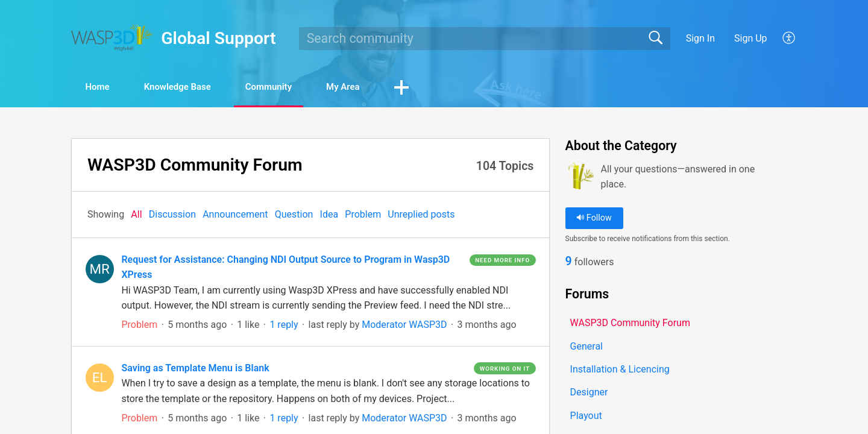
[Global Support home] (112, 38)
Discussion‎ (172, 215)
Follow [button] (594, 219)
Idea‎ (329, 215)
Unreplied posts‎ (421, 215)
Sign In (700, 38)
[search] (485, 39)
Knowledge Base (196, 88)
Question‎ (294, 215)
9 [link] (569, 263)
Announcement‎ (235, 215)
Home (105, 88)
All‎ (136, 215)
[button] (789, 39)
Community (299, 88)
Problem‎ (363, 215)
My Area (384, 88)
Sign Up (751, 38)
